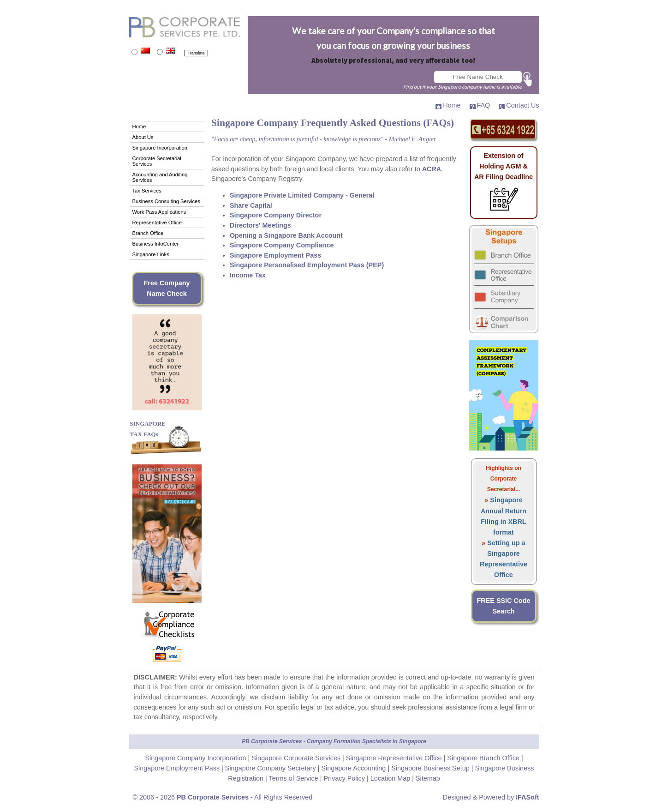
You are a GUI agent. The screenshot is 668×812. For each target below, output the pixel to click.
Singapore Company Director (276, 215)
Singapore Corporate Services (297, 758)
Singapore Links (151, 254)
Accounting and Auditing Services (160, 177)
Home (452, 105)
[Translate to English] (160, 52)
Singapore (413, 741)
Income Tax (248, 275)
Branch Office (148, 233)
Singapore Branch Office (484, 758)
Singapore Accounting (354, 768)
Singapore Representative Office (395, 758)
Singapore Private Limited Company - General (302, 195)
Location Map (390, 778)
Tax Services (147, 191)
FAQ (484, 105)
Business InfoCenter (156, 244)
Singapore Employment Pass (275, 255)
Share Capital (251, 205)
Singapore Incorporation (160, 148)
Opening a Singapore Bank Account (286, 235)
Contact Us (522, 105)
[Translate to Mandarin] (134, 52)
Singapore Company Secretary (271, 768)
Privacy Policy (345, 778)
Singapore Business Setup (431, 768)
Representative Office (157, 223)
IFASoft (527, 797)
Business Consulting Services (166, 201)
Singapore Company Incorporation (196, 758)
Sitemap (428, 778)
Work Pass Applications (159, 212)
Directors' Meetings (260, 225)
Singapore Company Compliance (282, 245)
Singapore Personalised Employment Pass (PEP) (307, 265)
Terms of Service (295, 778)
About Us (143, 137)
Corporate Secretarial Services (157, 161)
